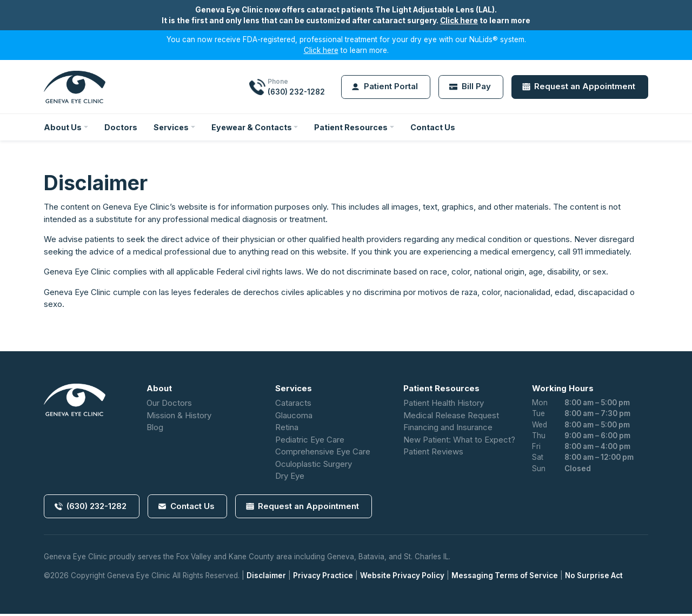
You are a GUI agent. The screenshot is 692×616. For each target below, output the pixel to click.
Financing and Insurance (448, 429)
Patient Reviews (433, 454)
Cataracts (293, 405)
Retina (287, 429)
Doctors (122, 128)
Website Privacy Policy (402, 578)
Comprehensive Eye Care (323, 454)
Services (173, 128)
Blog (155, 429)
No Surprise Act (594, 578)
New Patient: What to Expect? (459, 442)
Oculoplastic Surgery (314, 466)
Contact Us (442, 128)
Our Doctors (169, 405)
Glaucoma (294, 417)
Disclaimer (266, 578)
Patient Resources (359, 128)
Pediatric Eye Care (310, 442)
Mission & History (179, 417)
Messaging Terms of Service (505, 578)
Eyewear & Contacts (256, 128)
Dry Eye (290, 478)
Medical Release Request (451, 417)
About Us (63, 128)
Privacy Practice (323, 578)
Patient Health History (444, 405)
